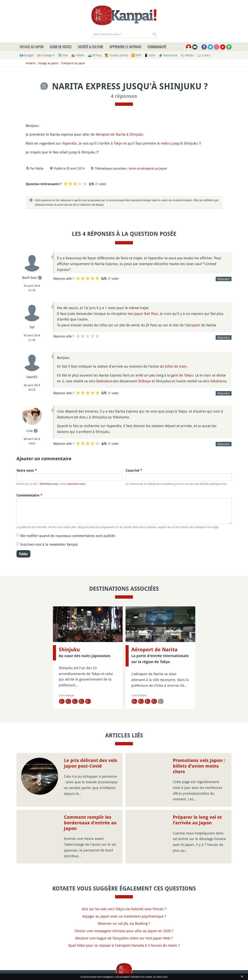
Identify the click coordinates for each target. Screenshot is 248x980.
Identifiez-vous (49, 484)
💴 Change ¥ (46, 55)
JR (148, 325)
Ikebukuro (104, 381)
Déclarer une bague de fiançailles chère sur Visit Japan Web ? (124, 938)
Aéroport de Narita (111, 134)
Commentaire (29, 495)
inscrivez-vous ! (77, 484)
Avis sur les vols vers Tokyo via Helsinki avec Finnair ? (124, 909)
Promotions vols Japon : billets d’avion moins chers (199, 766)
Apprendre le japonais (125, 47)
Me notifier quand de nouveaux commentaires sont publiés (68, 536)
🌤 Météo (187, 55)
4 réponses (124, 96)
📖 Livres (204, 55)
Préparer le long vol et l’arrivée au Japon (197, 820)
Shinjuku (136, 134)
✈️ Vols (63, 55)
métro (166, 143)
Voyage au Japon (32, 47)
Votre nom (27, 470)
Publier (23, 554)
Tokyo (118, 143)
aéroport (193, 325)
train (207, 375)
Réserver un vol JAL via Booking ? (124, 923)
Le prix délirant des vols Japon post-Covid (91, 763)
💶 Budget (27, 55)
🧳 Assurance (168, 55)
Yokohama (218, 381)
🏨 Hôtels (78, 55)
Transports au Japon (73, 63)
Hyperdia (69, 143)
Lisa (30, 431)
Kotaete (31, 63)
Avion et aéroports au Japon (148, 168)
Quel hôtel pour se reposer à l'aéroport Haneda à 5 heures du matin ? (124, 945)
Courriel (134, 470)
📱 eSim (150, 55)
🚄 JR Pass (95, 55)
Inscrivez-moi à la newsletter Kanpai (49, 544)
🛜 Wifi (136, 55)
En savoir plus (161, 977)
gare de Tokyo (182, 375)
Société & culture (91, 47)
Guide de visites (61, 47)
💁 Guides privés (116, 55)
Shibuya (144, 381)
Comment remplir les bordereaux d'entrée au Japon (90, 823)
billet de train (176, 366)
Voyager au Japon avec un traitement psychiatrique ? (124, 916)
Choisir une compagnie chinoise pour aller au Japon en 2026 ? (124, 931)
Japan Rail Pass (146, 314)
